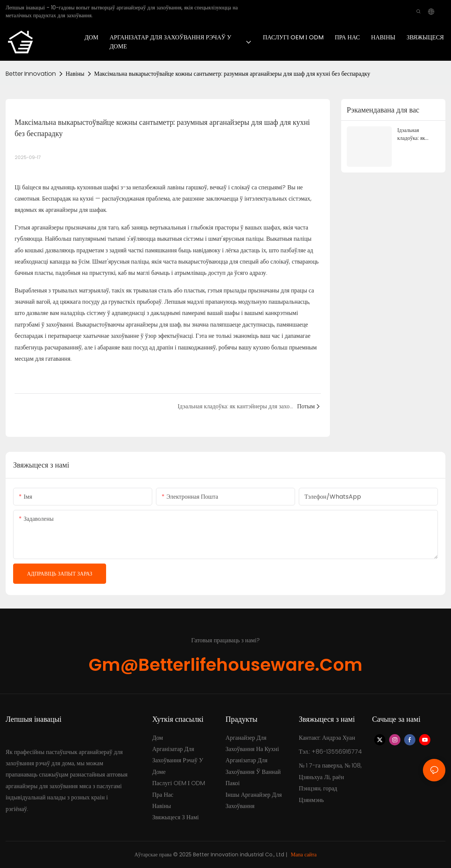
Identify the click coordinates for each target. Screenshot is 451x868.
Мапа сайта (304, 855)
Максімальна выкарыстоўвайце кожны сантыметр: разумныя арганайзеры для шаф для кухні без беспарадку (232, 74)
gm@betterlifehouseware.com (225, 665)
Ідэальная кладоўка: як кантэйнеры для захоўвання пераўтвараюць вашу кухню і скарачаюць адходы (415, 134)
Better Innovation (31, 74)
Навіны (75, 74)
